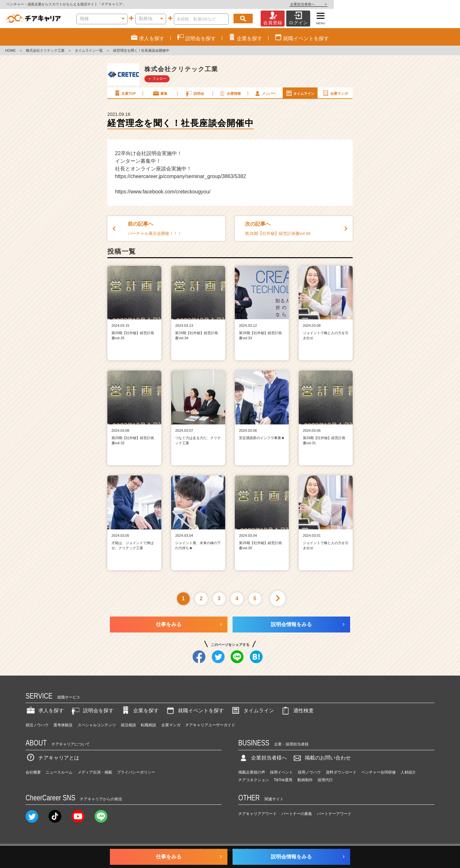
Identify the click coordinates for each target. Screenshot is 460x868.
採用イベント (281, 772)
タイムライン (300, 93)
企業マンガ (335, 93)
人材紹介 (408, 772)
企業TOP (125, 93)
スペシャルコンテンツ (97, 725)
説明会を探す (92, 711)
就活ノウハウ (37, 725)
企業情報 (230, 93)
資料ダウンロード (341, 772)
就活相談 (128, 725)
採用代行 (325, 780)
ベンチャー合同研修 (379, 772)
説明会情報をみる (291, 624)
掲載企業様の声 (252, 772)
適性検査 (297, 711)
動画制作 (305, 780)
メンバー (265, 93)
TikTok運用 (283, 780)
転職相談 (149, 725)
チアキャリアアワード (257, 814)
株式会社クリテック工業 (45, 50)
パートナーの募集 (297, 814)
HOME (10, 50)
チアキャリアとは (52, 758)
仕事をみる (169, 624)
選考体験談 (63, 725)
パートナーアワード (334, 814)
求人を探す (45, 711)
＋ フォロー (157, 79)
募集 (160, 93)
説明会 (195, 93)
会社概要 (33, 772)
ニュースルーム (59, 772)
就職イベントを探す (195, 711)
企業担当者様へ (434, 4)
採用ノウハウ (309, 772)
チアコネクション (254, 780)
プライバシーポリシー (136, 772)
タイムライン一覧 (89, 50)
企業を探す (140, 711)
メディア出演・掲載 (95, 772)
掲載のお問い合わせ (321, 758)
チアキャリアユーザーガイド (210, 725)
